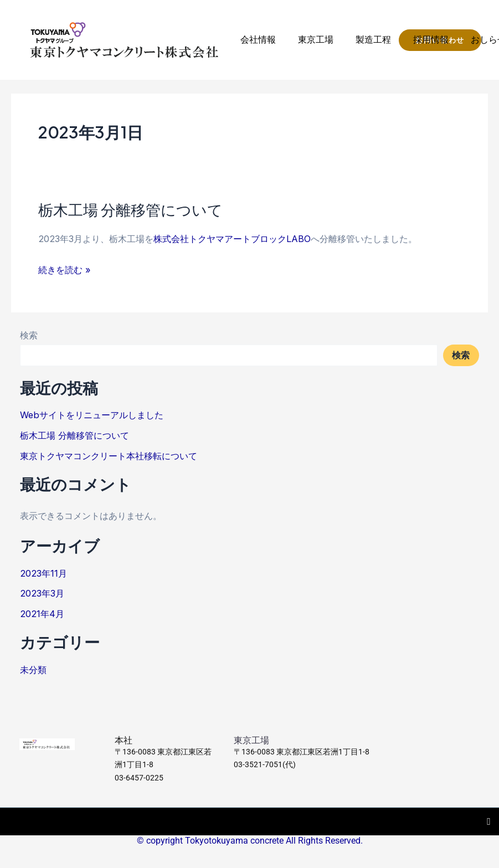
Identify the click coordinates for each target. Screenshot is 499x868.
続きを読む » (65, 270)
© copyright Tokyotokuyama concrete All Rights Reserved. (250, 841)
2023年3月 (42, 593)
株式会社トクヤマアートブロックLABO (232, 239)
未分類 (33, 670)
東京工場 (316, 40)
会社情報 (258, 40)
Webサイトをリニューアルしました (92, 415)
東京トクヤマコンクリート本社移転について (109, 456)
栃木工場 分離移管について (130, 209)
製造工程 (373, 40)
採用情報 (431, 40)
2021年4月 (42, 614)
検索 (29, 335)
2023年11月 (43, 573)
